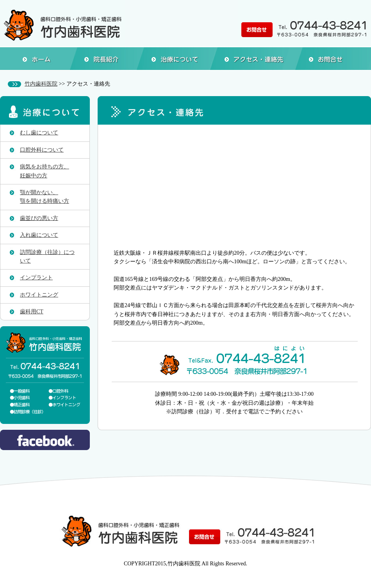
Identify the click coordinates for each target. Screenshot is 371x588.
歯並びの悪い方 (39, 218)
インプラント (36, 278)
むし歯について (39, 133)
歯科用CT (32, 312)
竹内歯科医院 (41, 84)
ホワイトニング (39, 295)
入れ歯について (39, 235)
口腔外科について (42, 150)
